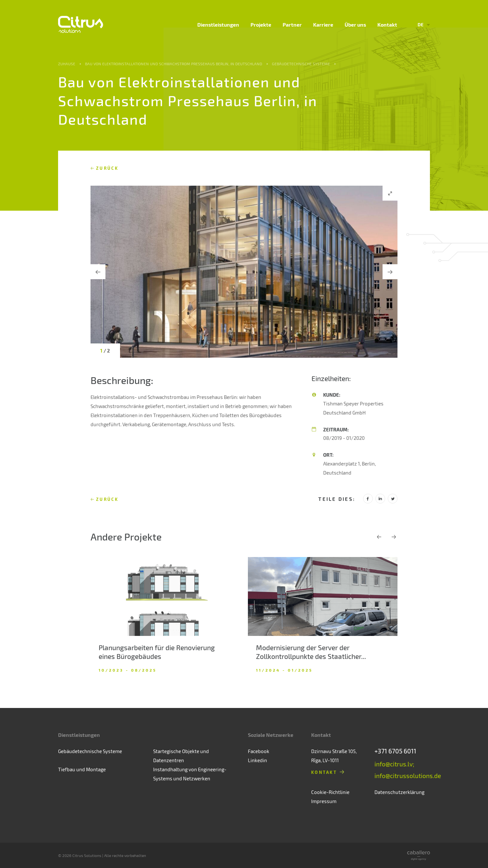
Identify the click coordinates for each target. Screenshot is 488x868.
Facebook (259, 751)
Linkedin (257, 760)
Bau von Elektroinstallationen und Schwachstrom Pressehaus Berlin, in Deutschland (174, 64)
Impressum (324, 801)
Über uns (355, 25)
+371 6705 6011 (395, 751)
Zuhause (67, 64)
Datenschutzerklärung (399, 792)
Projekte (261, 25)
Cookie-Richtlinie (330, 792)
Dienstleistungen (218, 25)
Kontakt (387, 25)
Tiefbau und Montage (82, 769)
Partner (292, 25)
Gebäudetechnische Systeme (301, 64)
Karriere (323, 25)
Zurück (107, 168)
